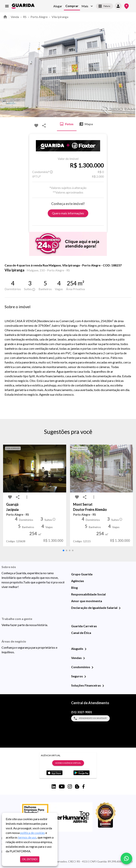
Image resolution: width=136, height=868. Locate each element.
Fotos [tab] (67, 124)
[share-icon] (44, 126)
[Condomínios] (92, 667)
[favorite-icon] (36, 126)
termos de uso (27, 837)
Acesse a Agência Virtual (68, 763)
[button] (87, 6)
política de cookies (33, 833)
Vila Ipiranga (60, 17)
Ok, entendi (30, 859)
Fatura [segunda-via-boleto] (105, 6)
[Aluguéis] (86, 649)
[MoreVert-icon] (27, 497)
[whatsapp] (126, 858)
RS (25, 17)
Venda (15, 17)
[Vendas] (84, 658)
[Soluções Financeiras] (103, 686)
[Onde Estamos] (127, 6)
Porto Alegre (39, 17)
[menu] (7, 6)
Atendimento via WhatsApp (90, 718)
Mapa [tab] (86, 124)
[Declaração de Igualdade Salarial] (120, 608)
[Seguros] (85, 677)
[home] (23, 6)
